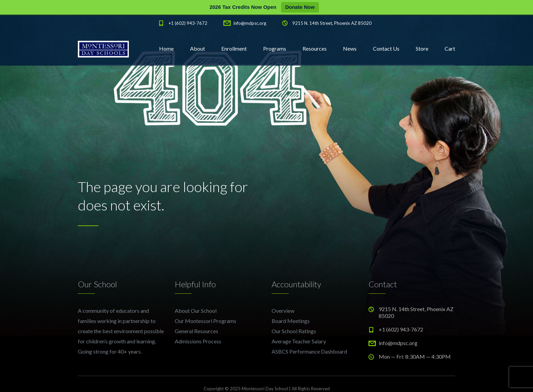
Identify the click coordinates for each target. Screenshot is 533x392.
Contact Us (386, 48)
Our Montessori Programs (205, 321)
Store (422, 48)
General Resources (196, 331)
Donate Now (300, 7)
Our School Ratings (294, 331)
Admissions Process (198, 341)
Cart (450, 48)
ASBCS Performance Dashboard (309, 351)
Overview (283, 311)
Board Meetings (291, 321)
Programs (275, 48)
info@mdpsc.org (250, 23)
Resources (315, 48)
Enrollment (234, 48)
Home (166, 48)
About (197, 48)
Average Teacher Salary (299, 341)
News (350, 48)
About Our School (196, 311)
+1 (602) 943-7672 (188, 23)
